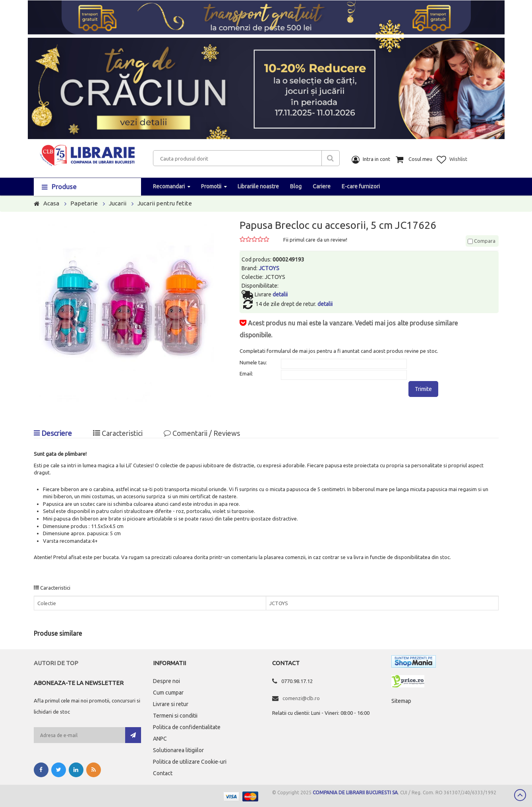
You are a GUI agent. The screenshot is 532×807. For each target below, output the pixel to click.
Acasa (51, 203)
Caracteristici (118, 433)
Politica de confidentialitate (187, 727)
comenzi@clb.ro (301, 698)
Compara (482, 241)
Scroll (520, 795)
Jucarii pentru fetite (165, 203)
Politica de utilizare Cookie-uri (190, 762)
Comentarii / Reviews (202, 433)
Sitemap (401, 701)
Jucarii (118, 203)
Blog (296, 186)
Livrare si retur (171, 704)
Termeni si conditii (175, 716)
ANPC (160, 739)
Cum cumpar (168, 693)
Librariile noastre (258, 186)
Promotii (211, 186)
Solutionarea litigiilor (178, 750)
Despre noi (166, 681)
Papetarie (84, 203)
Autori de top (56, 663)
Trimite (423, 389)
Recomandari (169, 186)
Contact (163, 773)
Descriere (53, 433)
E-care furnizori (361, 186)
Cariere (322, 186)
